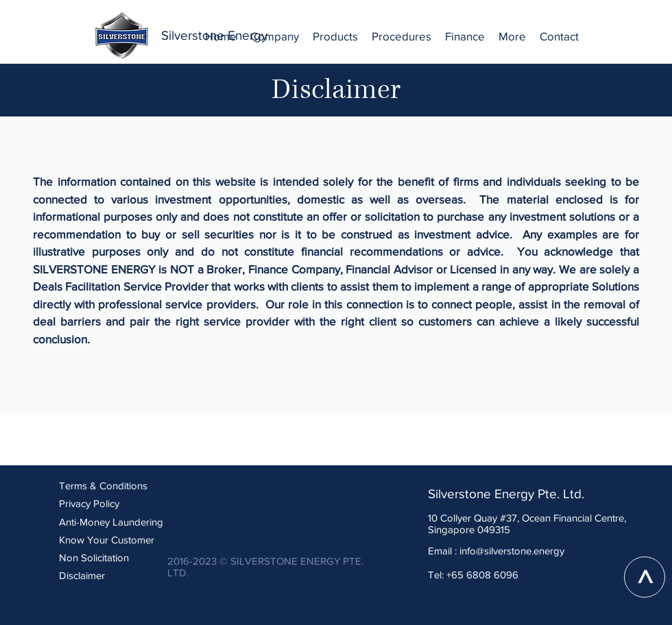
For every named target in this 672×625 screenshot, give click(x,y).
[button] (275, 36)
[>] (645, 577)
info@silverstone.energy (512, 551)
